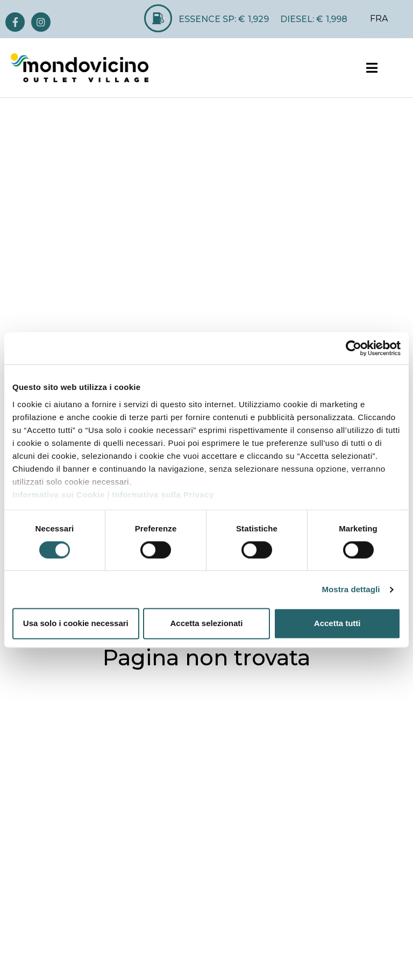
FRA (379, 19)
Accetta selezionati (206, 624)
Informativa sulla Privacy (163, 495)
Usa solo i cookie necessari (76, 624)
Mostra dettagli (351, 589)
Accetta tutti (337, 624)
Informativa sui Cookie (59, 495)
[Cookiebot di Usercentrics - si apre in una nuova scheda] (354, 348)
